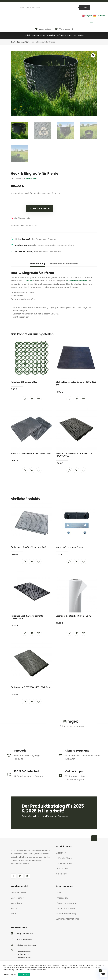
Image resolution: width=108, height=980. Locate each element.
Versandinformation (66, 908)
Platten (28, 281)
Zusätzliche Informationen (64, 264)
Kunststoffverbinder (77, 281)
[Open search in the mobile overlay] (54, 8)
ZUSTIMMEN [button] (24, 974)
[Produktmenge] (17, 209)
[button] (93, 55)
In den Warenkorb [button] (32, 399)
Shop (13, 914)
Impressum (62, 898)
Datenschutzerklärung (67, 903)
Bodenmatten (23, 42)
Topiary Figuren (64, 863)
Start (13, 42)
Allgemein (61, 853)
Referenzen (62, 869)
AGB (59, 893)
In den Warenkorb (39, 209)
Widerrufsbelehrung (66, 914)
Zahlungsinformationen (68, 919)
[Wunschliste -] (44, 29)
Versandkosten (31, 178)
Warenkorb (16, 903)
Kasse (14, 908)
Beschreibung (38, 264)
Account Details (19, 893)
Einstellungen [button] (10, 975)
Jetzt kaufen (79, 35)
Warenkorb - (66, 29)
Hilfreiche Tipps (64, 858)
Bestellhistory (18, 898)
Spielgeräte (62, 874)
